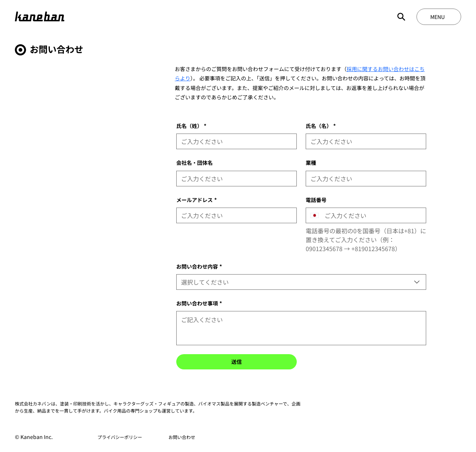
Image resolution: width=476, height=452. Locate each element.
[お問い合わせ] (182, 437)
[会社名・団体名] (234, 179)
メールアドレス (197, 200)
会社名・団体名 (194, 163)
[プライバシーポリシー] (120, 437)
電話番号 (316, 200)
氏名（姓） (191, 126)
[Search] (401, 17)
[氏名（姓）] (234, 141)
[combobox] (301, 282)
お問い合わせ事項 (199, 303)
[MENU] (439, 17)
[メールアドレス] (234, 215)
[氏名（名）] (364, 141)
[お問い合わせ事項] (301, 328)
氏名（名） (321, 126)
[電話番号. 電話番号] (372, 215)
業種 (311, 163)
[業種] (364, 179)
